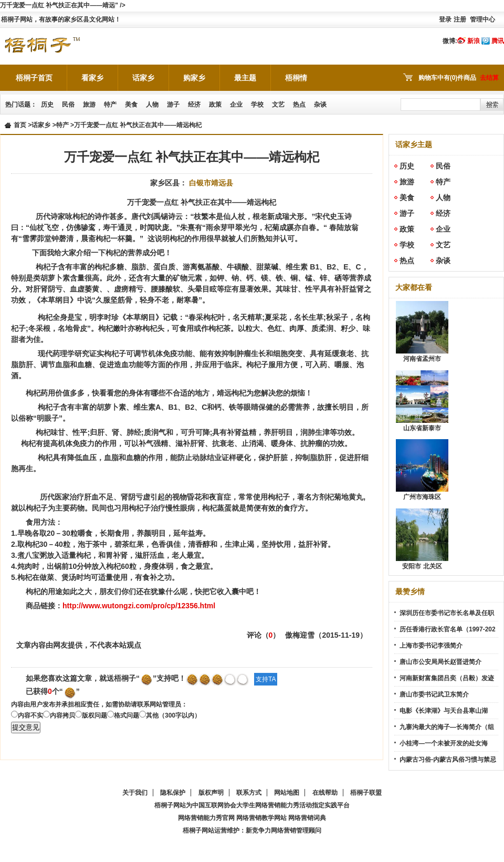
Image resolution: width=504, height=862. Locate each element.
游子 (173, 105)
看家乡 (92, 78)
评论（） (264, 635)
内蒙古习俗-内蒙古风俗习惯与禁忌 (448, 760)
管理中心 (482, 19)
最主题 (245, 78)
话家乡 (143, 78)
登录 (445, 19)
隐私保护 (173, 793)
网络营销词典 (307, 818)
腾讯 (498, 41)
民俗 (68, 105)
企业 (236, 105)
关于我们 (135, 793)
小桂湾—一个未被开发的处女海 (444, 743)
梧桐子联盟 (366, 793)
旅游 (89, 105)
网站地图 (287, 793)
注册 (460, 19)
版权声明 (211, 793)
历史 (47, 105)
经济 (194, 105)
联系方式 (249, 793)
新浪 (474, 41)
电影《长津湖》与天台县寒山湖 (444, 711)
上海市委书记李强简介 (431, 646)
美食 (131, 105)
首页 (20, 125)
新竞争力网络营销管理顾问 (283, 830)
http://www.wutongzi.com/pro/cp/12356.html (139, 606)
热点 (299, 105)
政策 (215, 105)
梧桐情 (296, 78)
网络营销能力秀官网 (206, 818)
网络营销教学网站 (261, 818)
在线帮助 (325, 793)
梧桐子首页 (34, 78)
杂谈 (320, 105)
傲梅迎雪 (300, 635)
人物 (152, 105)
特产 (110, 105)
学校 (257, 105)
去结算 (489, 78)
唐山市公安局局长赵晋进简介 (440, 662)
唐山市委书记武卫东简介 (434, 694)
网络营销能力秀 (277, 805)
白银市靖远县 (211, 183)
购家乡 (194, 78)
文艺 (278, 105)
